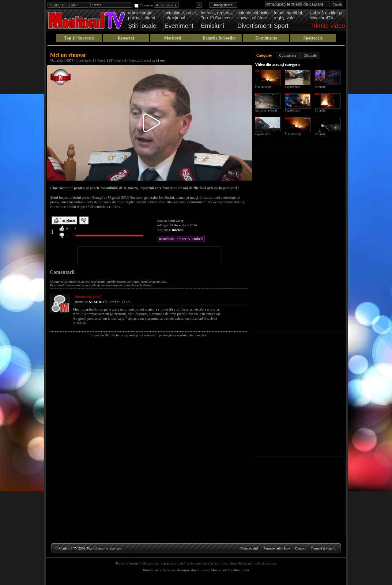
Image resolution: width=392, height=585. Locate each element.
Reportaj (126, 38)
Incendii (178, 230)
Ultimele (310, 55)
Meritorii (173, 38)
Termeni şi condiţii (324, 548)
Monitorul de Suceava (159, 570)
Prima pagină (249, 548)
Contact (300, 548)
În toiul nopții (263, 87)
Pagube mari (292, 87)
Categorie (264, 55)
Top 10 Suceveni (79, 38)
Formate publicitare (277, 548)
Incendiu (320, 87)
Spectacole (313, 38)
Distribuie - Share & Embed (181, 239)
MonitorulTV (221, 570)
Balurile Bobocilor (219, 38)
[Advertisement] (149, 256)
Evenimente (266, 38)
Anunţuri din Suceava (193, 570)
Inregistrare (223, 5)
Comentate (288, 55)
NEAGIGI (96, 302)
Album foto (241, 570)
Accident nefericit (266, 110)
